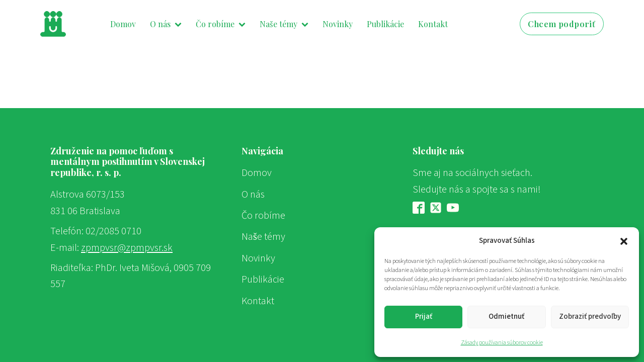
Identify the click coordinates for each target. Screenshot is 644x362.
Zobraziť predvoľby (590, 316)
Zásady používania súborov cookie (502, 343)
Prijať (424, 316)
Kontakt (433, 24)
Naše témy (284, 24)
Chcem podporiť (562, 24)
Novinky (338, 24)
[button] (624, 241)
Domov (123, 24)
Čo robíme (221, 24)
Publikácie (385, 24)
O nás (166, 24)
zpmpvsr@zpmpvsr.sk (127, 248)
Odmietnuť (506, 316)
